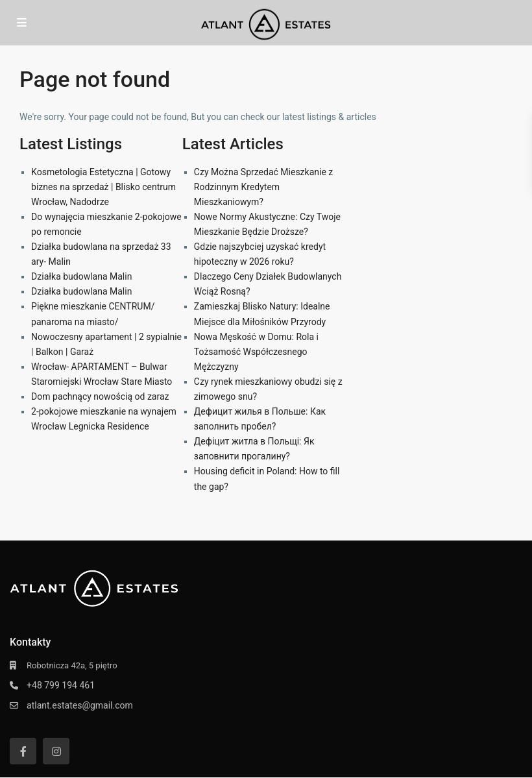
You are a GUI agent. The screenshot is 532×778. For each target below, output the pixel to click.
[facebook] (23, 751)
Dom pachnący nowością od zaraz (100, 396)
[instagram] (56, 751)
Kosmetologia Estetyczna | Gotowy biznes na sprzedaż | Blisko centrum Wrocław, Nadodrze (103, 187)
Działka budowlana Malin (81, 276)
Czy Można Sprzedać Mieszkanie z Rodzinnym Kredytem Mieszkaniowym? (263, 187)
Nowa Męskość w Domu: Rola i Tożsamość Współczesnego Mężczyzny (256, 352)
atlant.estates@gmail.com (80, 705)
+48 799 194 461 (61, 685)
